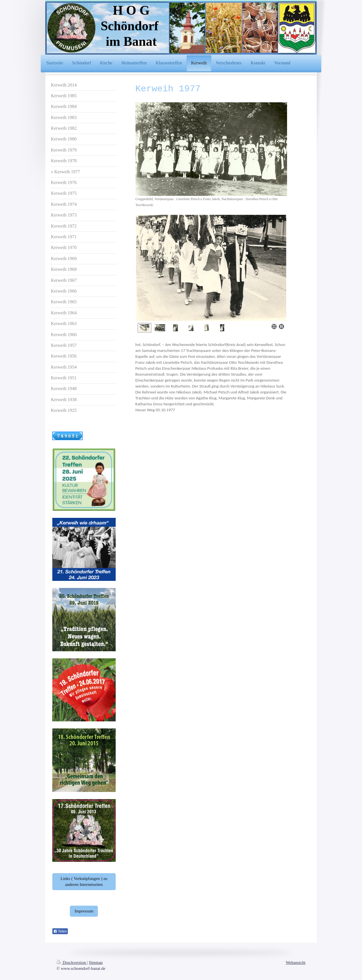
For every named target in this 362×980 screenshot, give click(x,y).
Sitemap (96, 962)
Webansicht (296, 962)
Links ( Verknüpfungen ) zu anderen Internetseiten (84, 881)
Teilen (60, 931)
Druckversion (72, 962)
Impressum (84, 911)
